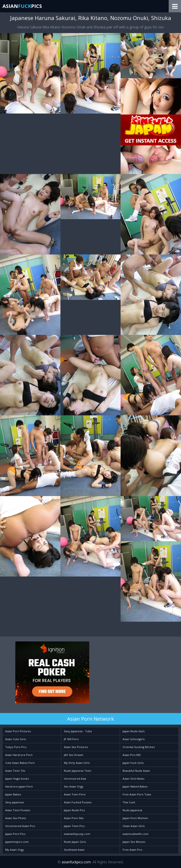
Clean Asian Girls (134, 826)
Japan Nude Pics (74, 810)
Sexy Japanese (15, 802)
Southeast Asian (74, 850)
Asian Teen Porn (75, 794)
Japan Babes (13, 794)
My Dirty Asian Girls (77, 763)
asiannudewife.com (136, 834)
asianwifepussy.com (77, 834)
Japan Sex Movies (134, 842)
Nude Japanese (132, 810)
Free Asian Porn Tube (137, 794)
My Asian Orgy (15, 850)
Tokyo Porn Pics (16, 747)
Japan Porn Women (135, 818)
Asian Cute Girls (16, 739)
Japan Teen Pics (74, 826)
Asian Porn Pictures (18, 731)
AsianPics (22, 6)
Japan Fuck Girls (133, 763)
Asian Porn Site (74, 818)
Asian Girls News (133, 779)
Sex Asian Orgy (74, 786)
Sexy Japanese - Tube (78, 731)
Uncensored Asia (75, 779)
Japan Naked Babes (135, 786)
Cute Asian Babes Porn (20, 763)
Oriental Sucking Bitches (139, 747)
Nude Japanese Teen (78, 771)
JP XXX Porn (71, 739)
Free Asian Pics (132, 850)
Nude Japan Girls (75, 842)
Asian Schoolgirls (134, 739)
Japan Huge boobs (17, 779)
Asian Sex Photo (16, 818)
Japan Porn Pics (15, 834)
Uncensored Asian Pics (20, 826)
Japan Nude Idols (134, 731)
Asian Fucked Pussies (78, 802)
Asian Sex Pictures (76, 747)
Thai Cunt (129, 802)
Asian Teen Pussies (18, 810)
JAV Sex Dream (74, 755)
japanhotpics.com (17, 842)
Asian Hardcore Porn (19, 755)
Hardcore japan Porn (19, 786)
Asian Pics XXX (132, 755)
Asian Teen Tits (15, 771)
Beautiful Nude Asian (136, 771)
